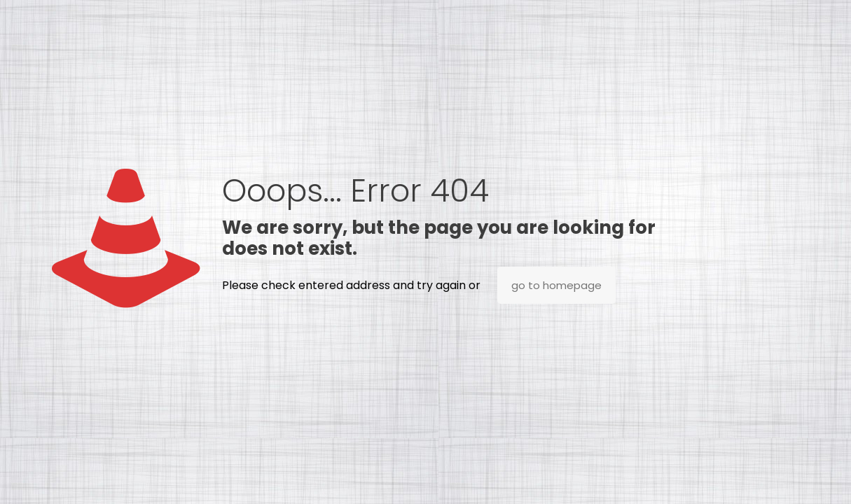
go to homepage (556, 285)
